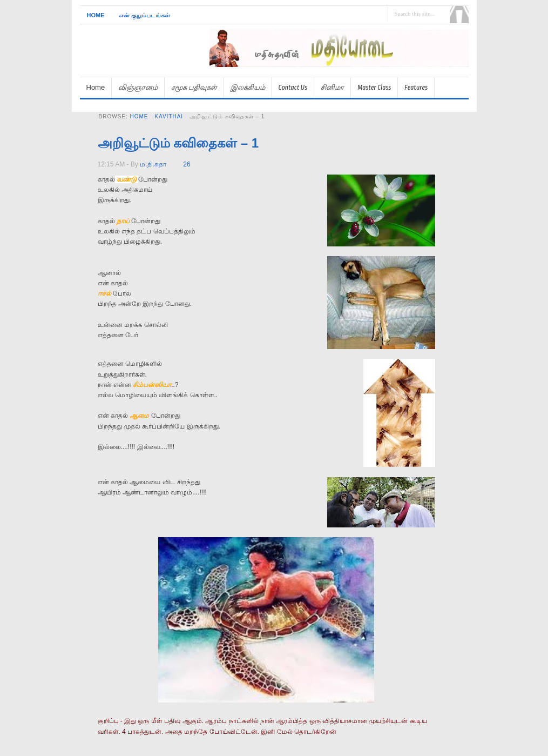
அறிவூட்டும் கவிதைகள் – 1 (178, 143)
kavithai (169, 116)
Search (459, 15)
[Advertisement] (342, 72)
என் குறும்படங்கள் (144, 15)
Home (96, 15)
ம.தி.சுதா (153, 164)
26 (187, 164)
